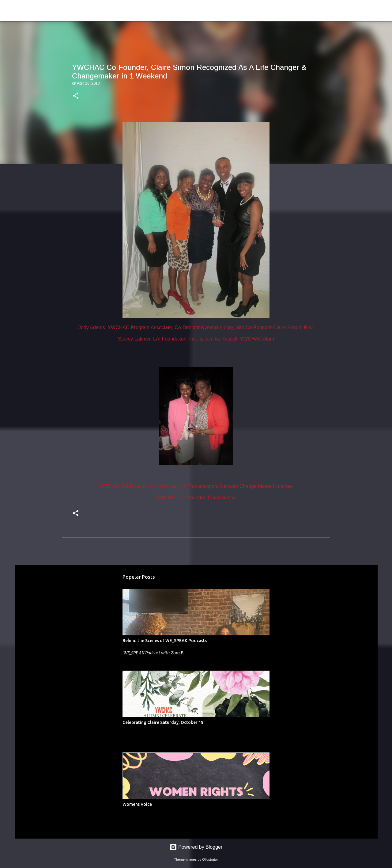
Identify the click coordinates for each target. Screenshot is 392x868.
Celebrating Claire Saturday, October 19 (163, 722)
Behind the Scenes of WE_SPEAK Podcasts (165, 641)
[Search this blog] (355, 11)
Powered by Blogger (196, 847)
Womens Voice (137, 804)
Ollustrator (210, 859)
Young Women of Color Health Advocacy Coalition (131, 10)
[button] (76, 96)
